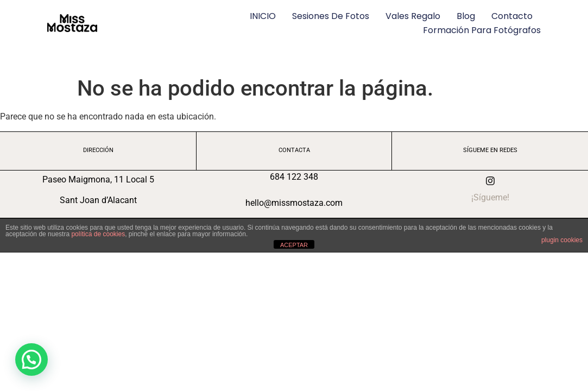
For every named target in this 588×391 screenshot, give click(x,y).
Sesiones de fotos (331, 16)
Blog (466, 16)
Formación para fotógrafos (482, 30)
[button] (31, 360)
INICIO (263, 16)
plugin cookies (562, 240)
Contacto (512, 16)
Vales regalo (413, 16)
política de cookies (98, 234)
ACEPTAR (294, 245)
